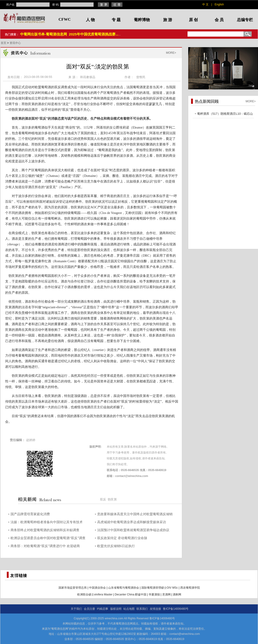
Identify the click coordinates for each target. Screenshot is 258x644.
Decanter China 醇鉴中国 (131, 594)
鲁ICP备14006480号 (176, 609)
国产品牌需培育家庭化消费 (30, 514)
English (219, 4)
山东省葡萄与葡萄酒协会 (124, 588)
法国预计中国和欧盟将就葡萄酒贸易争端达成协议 (133, 530)
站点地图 (129, 609)
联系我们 (142, 609)
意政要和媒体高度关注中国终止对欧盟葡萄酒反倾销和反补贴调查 (135, 515)
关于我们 (76, 609)
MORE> (171, 53)
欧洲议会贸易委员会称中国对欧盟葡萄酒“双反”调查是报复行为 (48, 539)
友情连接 (155, 609)
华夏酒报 (154, 594)
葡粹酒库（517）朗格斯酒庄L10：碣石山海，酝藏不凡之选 (225, 114)
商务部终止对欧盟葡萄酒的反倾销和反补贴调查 (45, 530)
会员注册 (89, 609)
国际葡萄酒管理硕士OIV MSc (160, 588)
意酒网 (166, 594)
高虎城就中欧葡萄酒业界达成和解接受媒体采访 (132, 522)
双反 (103, 499)
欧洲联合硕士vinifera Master (95, 594)
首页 (4, 43)
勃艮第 (112, 499)
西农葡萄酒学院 (190, 588)
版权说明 (116, 609)
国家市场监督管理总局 (73, 588)
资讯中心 (15, 43)
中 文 (205, 4)
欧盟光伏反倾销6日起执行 (116, 546)
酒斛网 (177, 594)
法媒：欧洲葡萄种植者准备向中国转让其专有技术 (47, 522)
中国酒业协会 (97, 588)
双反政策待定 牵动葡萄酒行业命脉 (122, 538)
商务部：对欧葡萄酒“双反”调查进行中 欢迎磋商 (45, 546)
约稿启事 (103, 609)
